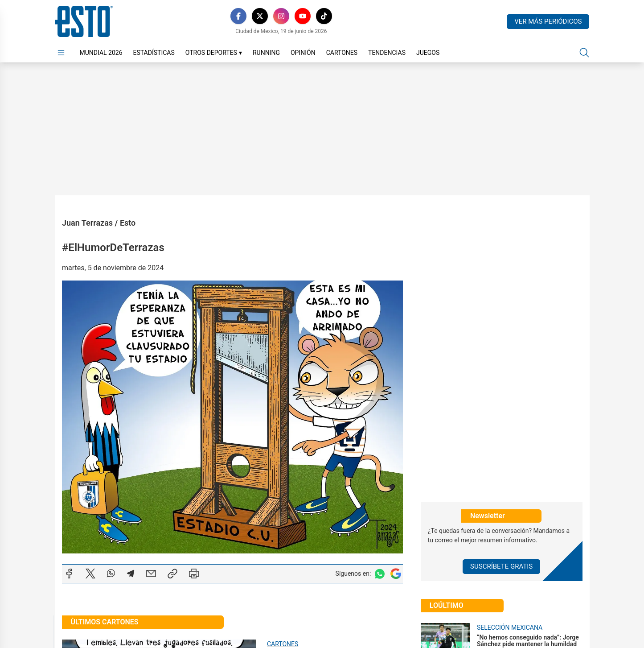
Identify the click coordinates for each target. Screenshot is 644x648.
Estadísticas (154, 53)
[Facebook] (238, 16)
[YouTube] (303, 16)
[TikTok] (324, 16)
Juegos (428, 53)
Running (266, 53)
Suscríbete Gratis (501, 566)
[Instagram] (281, 16)
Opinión (303, 53)
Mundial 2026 (101, 53)
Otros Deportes (214, 53)
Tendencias (387, 53)
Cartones (342, 53)
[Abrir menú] (61, 53)
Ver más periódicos (548, 21)
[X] (260, 16)
